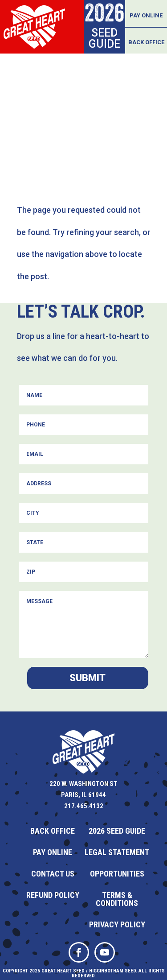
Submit (88, 678)
